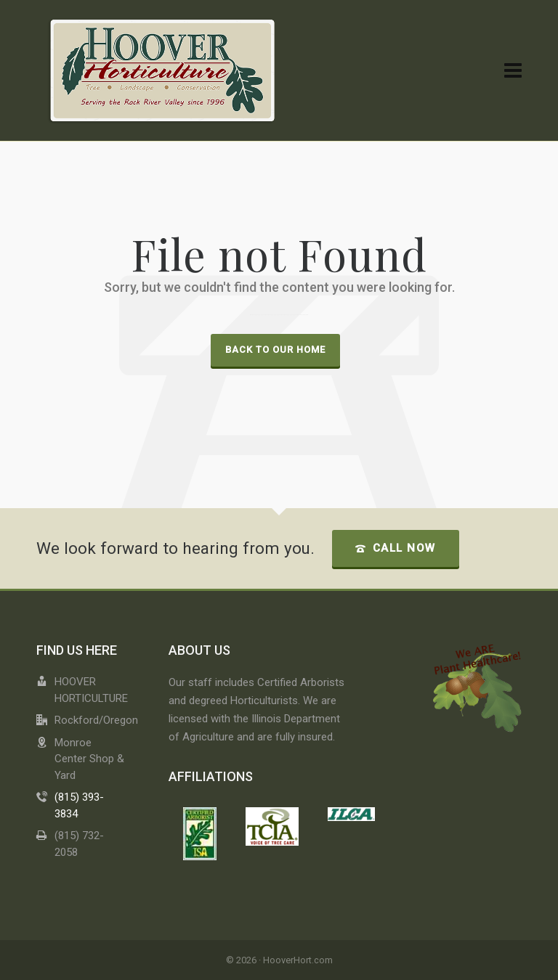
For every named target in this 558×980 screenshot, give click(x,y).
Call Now (396, 548)
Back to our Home (275, 350)
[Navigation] (513, 71)
